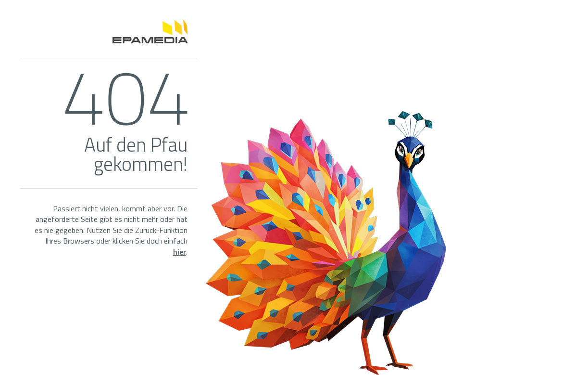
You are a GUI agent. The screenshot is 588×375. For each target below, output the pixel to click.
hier (180, 252)
